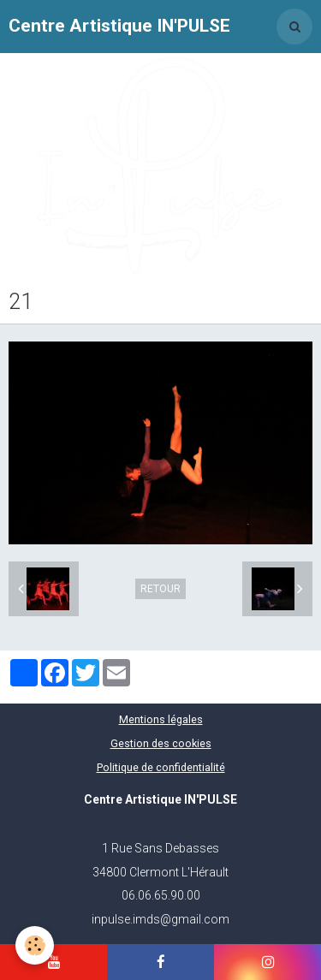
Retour (160, 589)
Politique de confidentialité (161, 767)
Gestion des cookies (161, 743)
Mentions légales (161, 719)
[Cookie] (35, 945)
